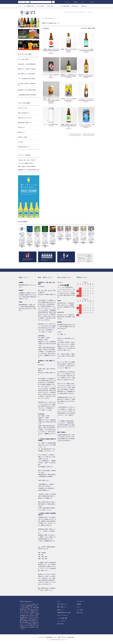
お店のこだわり (49, 6)
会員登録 (75, 2)
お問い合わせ (83, 6)
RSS (58, 624)
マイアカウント (80, 601)
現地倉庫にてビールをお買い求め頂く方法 (28, 170)
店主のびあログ (74, 6)
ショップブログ (61, 621)
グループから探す (39, 6)
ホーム (20, 6)
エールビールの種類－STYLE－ (26, 163)
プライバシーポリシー (63, 615)
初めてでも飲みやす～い (50, 18)
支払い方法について (62, 604)
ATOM (62, 624)
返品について (61, 610)
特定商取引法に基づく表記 (64, 613)
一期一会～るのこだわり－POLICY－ (27, 160)
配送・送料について (62, 607)
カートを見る (80, 610)
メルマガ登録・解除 (64, 6)
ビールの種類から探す (28, 6)
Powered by (56, 640)
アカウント (67, 2)
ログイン (82, 2)
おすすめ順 (84, 28)
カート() (91, 2)
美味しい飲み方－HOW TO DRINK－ (27, 166)
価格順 (89, 28)
